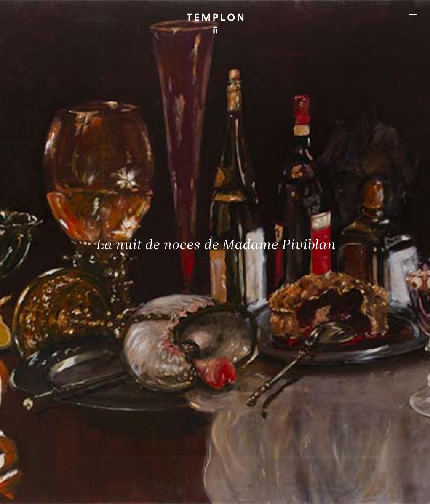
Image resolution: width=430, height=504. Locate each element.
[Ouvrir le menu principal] (413, 13)
